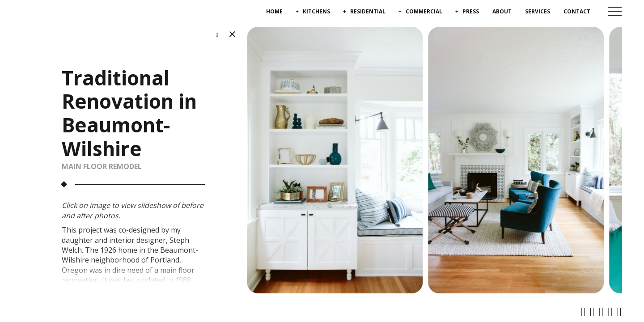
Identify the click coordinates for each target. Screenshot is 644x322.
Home (274, 11)
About (502, 11)
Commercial (424, 11)
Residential (368, 11)
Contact (577, 11)
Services (538, 11)
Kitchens (316, 11)
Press (471, 11)
